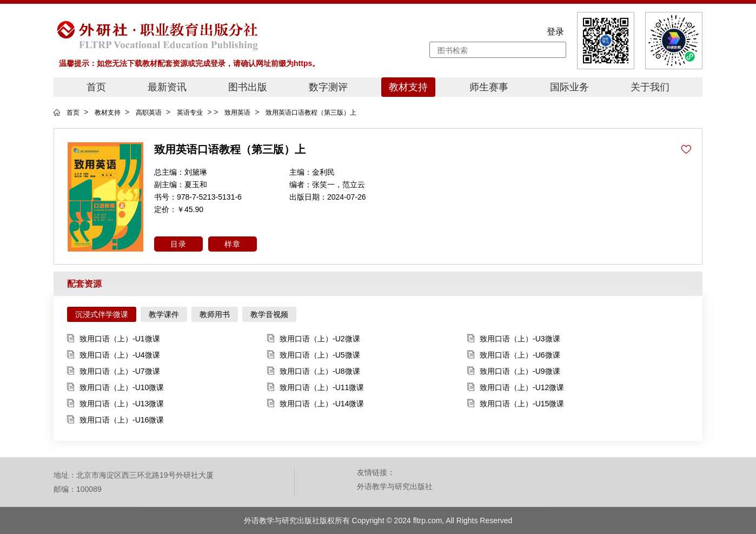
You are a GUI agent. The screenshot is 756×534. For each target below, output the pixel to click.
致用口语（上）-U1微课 (114, 339)
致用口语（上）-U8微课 (314, 371)
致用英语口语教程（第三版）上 (311, 113)
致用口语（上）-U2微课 (314, 339)
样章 (233, 244)
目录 (178, 244)
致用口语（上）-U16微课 (115, 420)
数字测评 (328, 87)
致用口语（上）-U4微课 (114, 355)
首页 (96, 87)
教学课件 (164, 314)
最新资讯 (167, 87)
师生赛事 (489, 87)
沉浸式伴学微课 (102, 314)
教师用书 (215, 314)
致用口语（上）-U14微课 (316, 404)
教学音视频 (269, 314)
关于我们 (650, 87)
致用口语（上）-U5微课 (314, 355)
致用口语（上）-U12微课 (516, 388)
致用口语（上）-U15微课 (516, 404)
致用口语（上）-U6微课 (514, 355)
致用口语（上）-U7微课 (114, 371)
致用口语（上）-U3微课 (514, 339)
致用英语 (237, 113)
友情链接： (376, 472)
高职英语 (149, 113)
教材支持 (408, 87)
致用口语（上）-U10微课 (115, 388)
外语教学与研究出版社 (395, 486)
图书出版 (248, 87)
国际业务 (569, 87)
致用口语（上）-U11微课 (316, 388)
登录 (555, 32)
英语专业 (190, 113)
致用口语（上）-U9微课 (514, 371)
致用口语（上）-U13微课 (115, 404)
